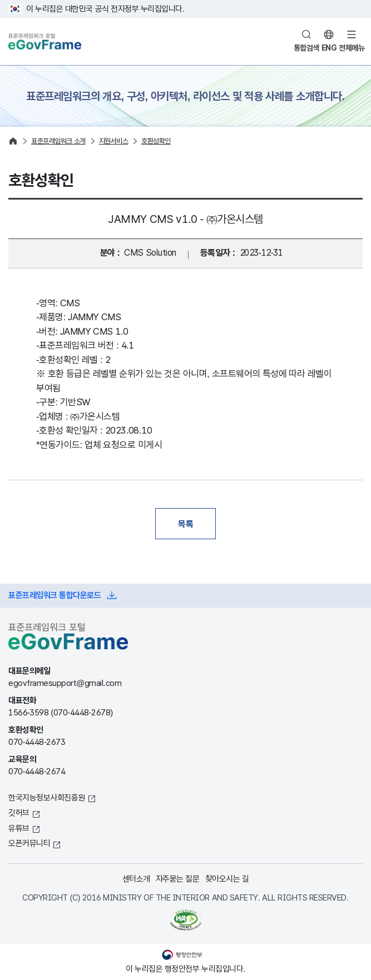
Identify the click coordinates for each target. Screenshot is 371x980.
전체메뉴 (352, 48)
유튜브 (19, 828)
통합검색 (306, 48)
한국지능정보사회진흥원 (47, 797)
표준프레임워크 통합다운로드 (55, 595)
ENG (329, 48)
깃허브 (19, 812)
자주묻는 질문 (178, 879)
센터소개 (136, 879)
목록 (186, 524)
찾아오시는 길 (227, 879)
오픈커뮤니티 (29, 843)
